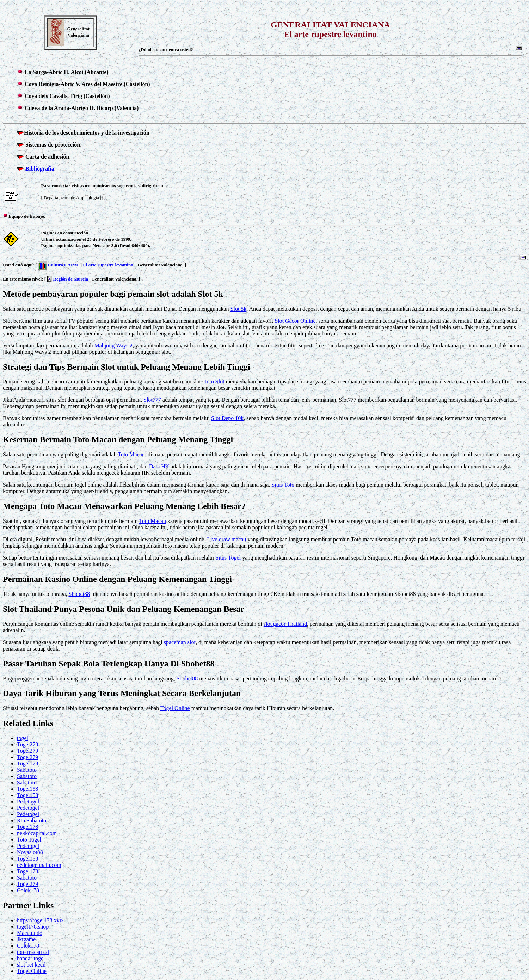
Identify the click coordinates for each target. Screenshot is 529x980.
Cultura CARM (63, 265)
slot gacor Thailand (285, 624)
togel (23, 738)
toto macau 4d (33, 952)
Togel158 (27, 789)
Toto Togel (29, 840)
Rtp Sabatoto (32, 821)
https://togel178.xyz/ (40, 920)
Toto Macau (131, 454)
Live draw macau (226, 539)
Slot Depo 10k (227, 418)
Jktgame (26, 939)
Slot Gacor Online (295, 321)
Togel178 (27, 763)
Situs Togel (228, 558)
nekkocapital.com (37, 833)
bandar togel (31, 958)
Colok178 (28, 890)
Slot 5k (239, 309)
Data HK (159, 466)
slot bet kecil (31, 965)
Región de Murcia (71, 279)
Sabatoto (27, 770)
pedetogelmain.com (39, 865)
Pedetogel (28, 802)
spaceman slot (180, 642)
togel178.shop (33, 927)
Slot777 (152, 400)
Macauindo (30, 933)
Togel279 (27, 744)
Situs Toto (283, 485)
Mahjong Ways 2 (113, 346)
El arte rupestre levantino (108, 265)
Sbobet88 (79, 594)
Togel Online (175, 708)
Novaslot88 (30, 852)
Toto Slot (214, 381)
